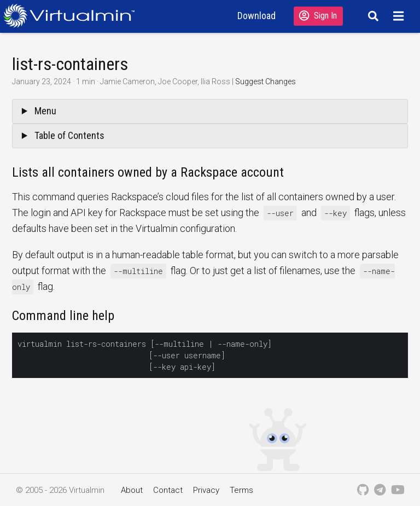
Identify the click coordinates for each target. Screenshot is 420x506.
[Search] (372, 16)
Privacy (206, 490)
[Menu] (400, 16)
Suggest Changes (266, 82)
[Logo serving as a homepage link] (73, 16)
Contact (168, 490)
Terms (241, 490)
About (132, 490)
